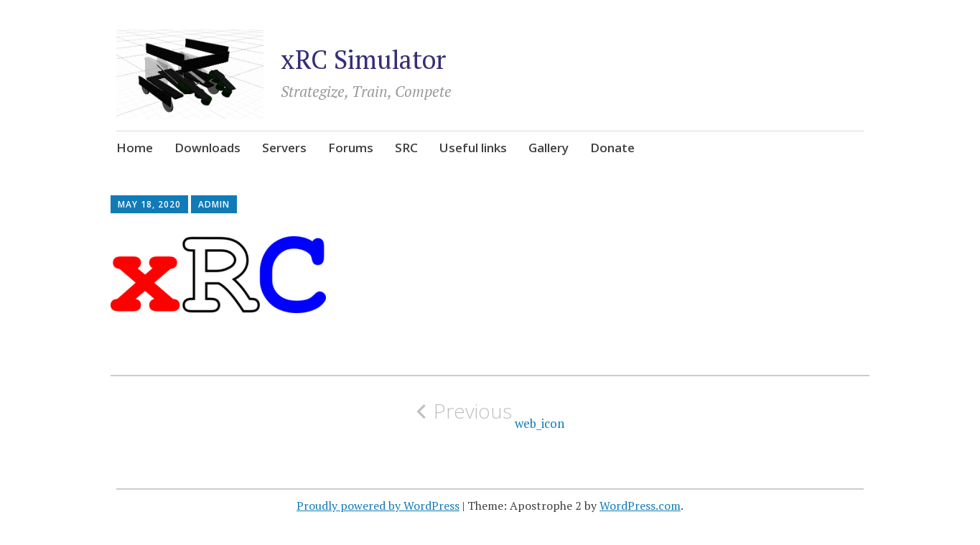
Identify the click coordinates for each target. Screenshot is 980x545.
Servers (284, 148)
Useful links (473, 148)
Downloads (207, 148)
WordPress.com (640, 506)
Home (135, 148)
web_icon (490, 415)
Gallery (549, 148)
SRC (406, 148)
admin (214, 204)
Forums (351, 148)
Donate (612, 148)
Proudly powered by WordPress (378, 506)
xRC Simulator (363, 59)
